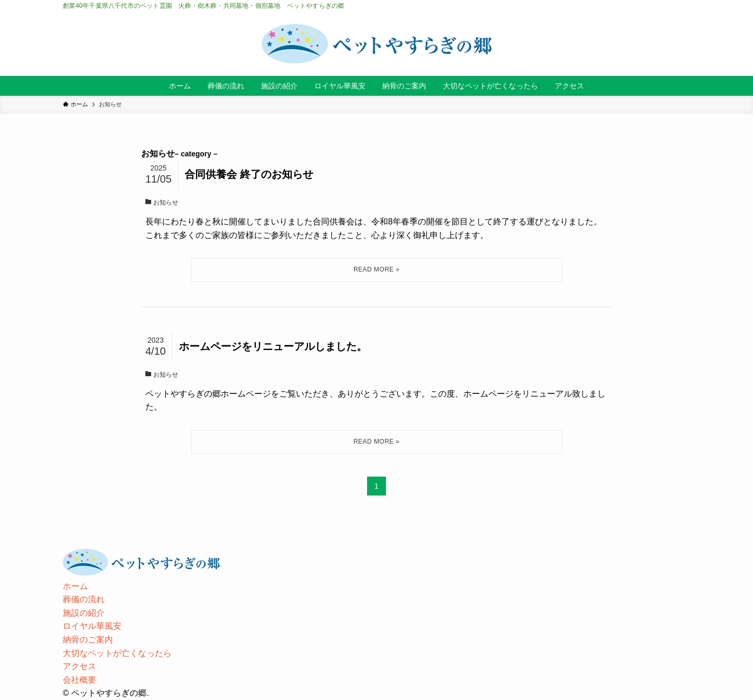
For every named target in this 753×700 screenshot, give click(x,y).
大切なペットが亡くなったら (117, 653)
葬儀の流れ (84, 599)
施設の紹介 (84, 613)
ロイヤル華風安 (92, 626)
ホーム (75, 586)
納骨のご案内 (88, 640)
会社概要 (79, 680)
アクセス (79, 666)
